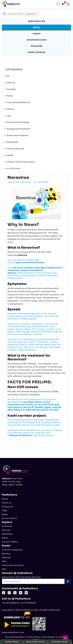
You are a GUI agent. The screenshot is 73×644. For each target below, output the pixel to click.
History (11, 109)
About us (7, 503)
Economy (11, 89)
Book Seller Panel (36, 642)
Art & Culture (14, 168)
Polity (10, 96)
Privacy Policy (34, 637)
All (8, 76)
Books (5, 538)
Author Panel (12, 642)
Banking (6, 554)
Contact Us (8, 507)
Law (9, 116)
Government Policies (18, 135)
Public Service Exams (13, 565)
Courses (6, 530)
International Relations (19, 102)
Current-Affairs (10, 542)
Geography (12, 142)
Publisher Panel (60, 642)
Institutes (7, 526)
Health (10, 155)
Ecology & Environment (19, 129)
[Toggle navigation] (68, 4)
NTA (4, 561)
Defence (6, 558)
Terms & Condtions (15, 637)
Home (5, 499)
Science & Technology (18, 122)
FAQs (5, 511)
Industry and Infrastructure (21, 162)
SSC (4, 569)
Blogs (5, 514)
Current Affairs (16, 14)
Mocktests (7, 534)
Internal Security (15, 149)
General (11, 83)
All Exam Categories (12, 550)
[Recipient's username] (33, 581)
